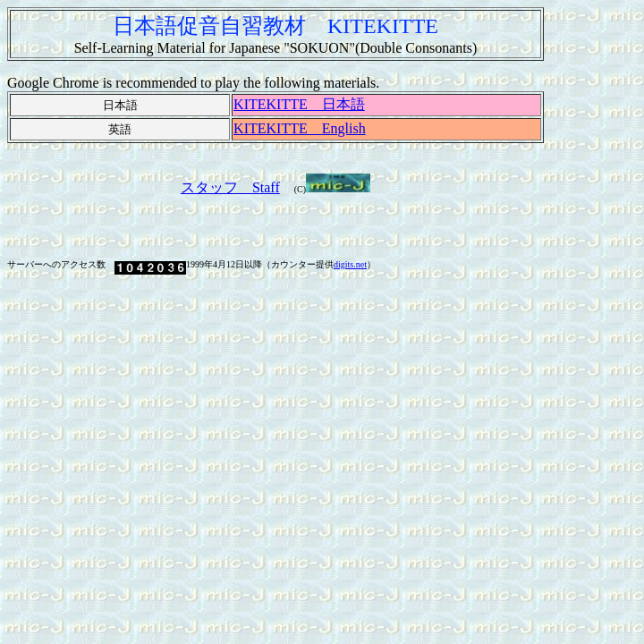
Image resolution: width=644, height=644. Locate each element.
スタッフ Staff (230, 187)
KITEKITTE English (300, 128)
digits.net (350, 264)
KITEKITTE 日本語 (299, 104)
